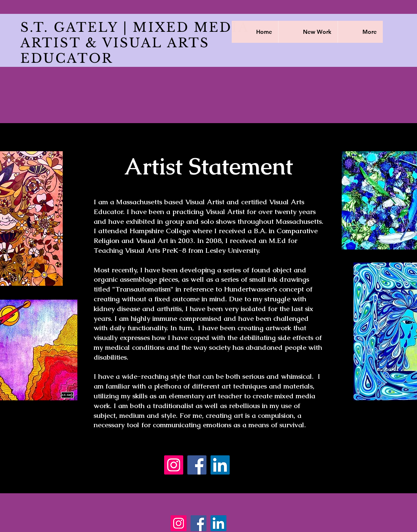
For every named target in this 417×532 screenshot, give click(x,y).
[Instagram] (174, 465)
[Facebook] (197, 465)
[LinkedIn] (220, 465)
